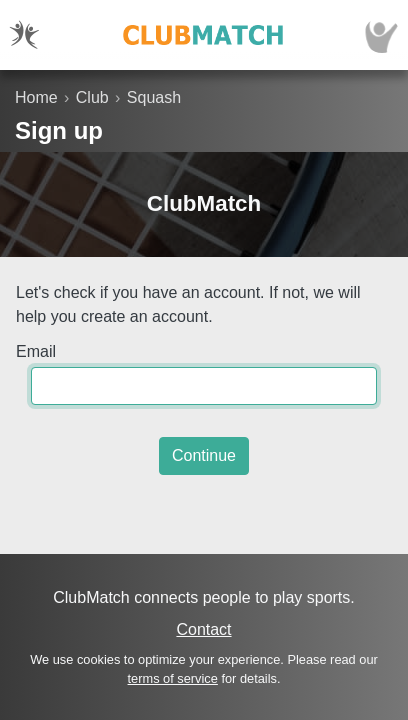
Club (92, 97)
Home (36, 97)
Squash (154, 97)
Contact (203, 629)
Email (36, 351)
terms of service (173, 678)
